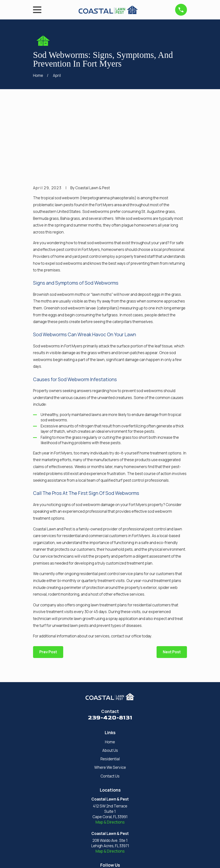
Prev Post (48, 583)
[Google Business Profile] (104, 805)
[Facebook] (116, 805)
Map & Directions (110, 753)
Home (110, 673)
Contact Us (110, 707)
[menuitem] (40, 859)
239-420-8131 (110, 648)
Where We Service (110, 698)
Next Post (172, 583)
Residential (110, 690)
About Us (110, 681)
